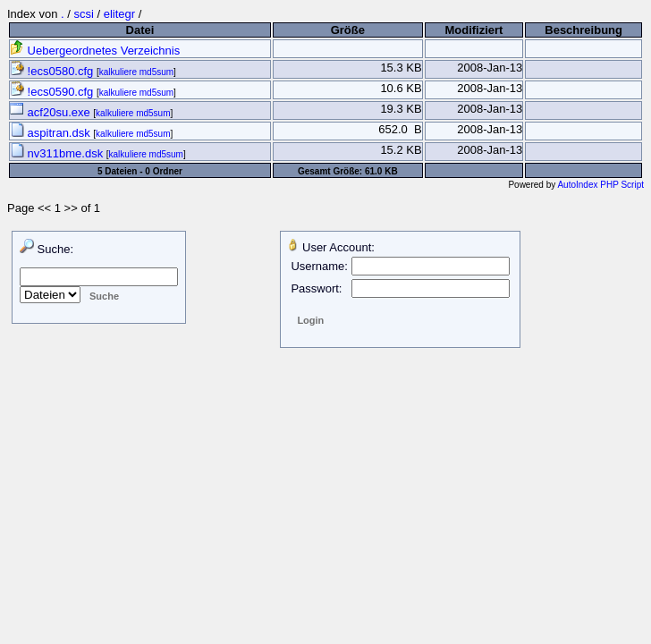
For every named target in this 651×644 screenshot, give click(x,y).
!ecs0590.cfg (53, 92)
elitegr (119, 14)
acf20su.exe (51, 112)
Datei (140, 30)
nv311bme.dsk (58, 153)
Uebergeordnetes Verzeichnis (95, 51)
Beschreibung (583, 30)
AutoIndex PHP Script (600, 185)
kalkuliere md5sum (136, 72)
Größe (348, 30)
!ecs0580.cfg (53, 71)
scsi (83, 14)
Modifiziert (473, 30)
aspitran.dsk (51, 133)
